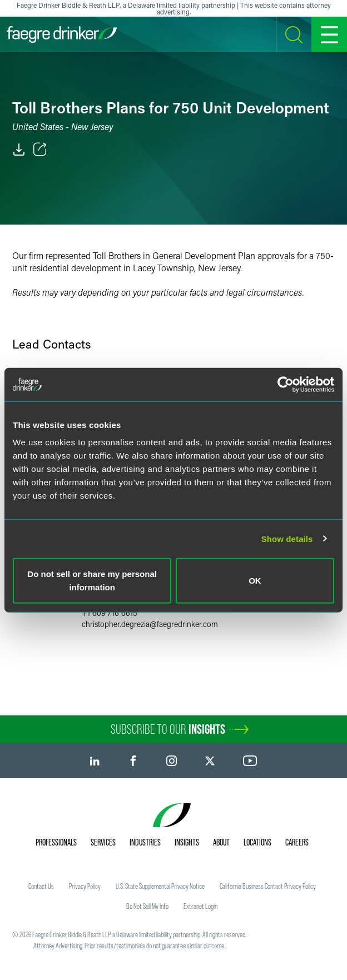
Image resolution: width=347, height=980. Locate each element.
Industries (145, 842)
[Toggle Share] (40, 150)
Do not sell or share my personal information (92, 581)
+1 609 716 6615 (110, 613)
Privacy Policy (85, 886)
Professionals (56, 842)
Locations (257, 842)
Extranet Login (200, 906)
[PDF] (19, 150)
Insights (187, 842)
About (221, 842)
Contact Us (41, 886)
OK (255, 581)
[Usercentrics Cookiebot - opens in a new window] (286, 384)
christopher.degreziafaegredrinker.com (150, 624)
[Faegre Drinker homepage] (62, 34)
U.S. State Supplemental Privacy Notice (160, 886)
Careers (297, 842)
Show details (287, 538)
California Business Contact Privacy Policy (268, 886)
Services (103, 842)
